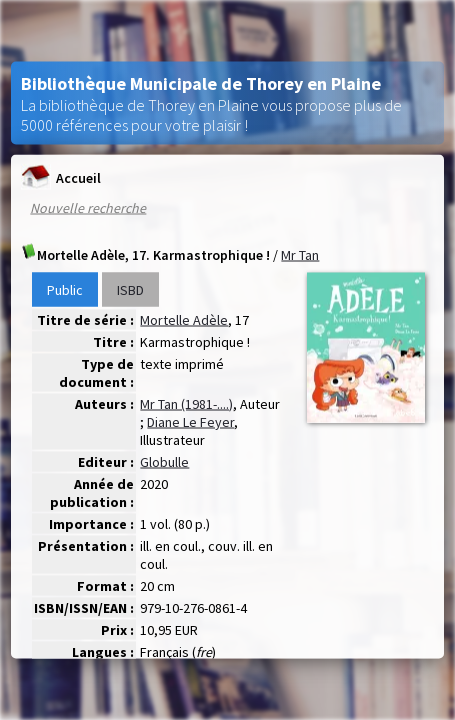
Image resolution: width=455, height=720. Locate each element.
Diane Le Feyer (190, 422)
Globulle (164, 462)
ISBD (130, 290)
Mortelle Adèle (184, 320)
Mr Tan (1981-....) (186, 404)
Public (65, 290)
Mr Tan (300, 255)
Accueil (60, 177)
